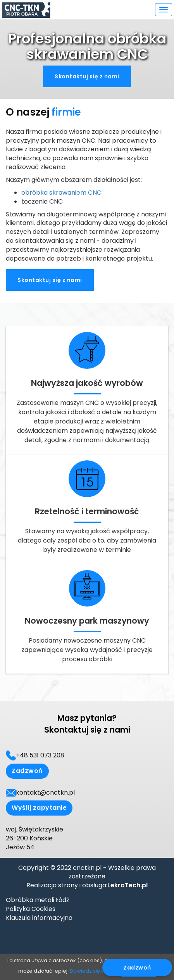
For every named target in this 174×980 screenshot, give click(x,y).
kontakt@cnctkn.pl (45, 793)
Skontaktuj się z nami (87, 76)
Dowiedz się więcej (94, 971)
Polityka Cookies (31, 909)
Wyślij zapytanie (39, 808)
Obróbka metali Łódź (37, 900)
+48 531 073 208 (40, 755)
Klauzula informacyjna (39, 918)
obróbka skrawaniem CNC (61, 193)
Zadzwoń (27, 771)
